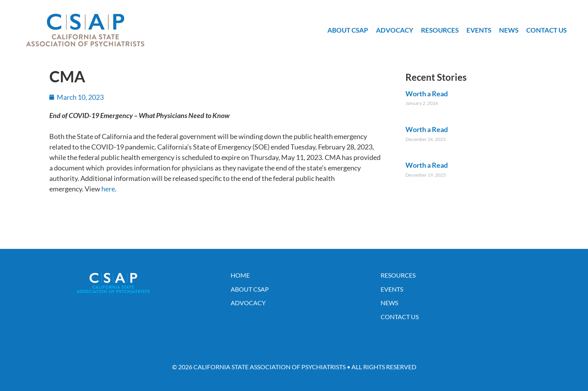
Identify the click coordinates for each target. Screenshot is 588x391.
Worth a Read (427, 94)
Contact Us (546, 30)
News (509, 30)
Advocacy (395, 30)
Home (240, 275)
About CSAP (348, 30)
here (108, 189)
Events (479, 30)
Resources (440, 30)
